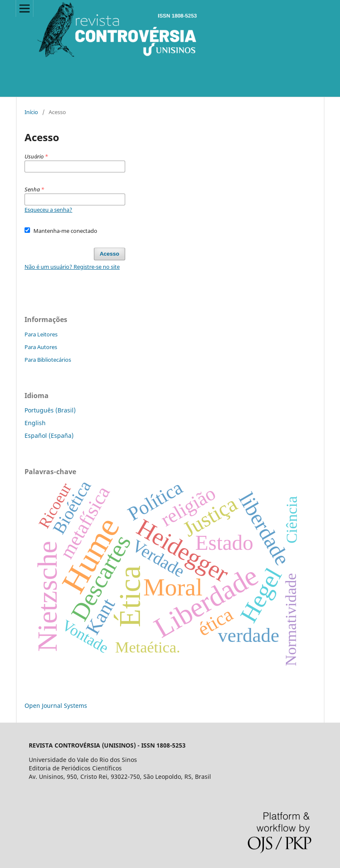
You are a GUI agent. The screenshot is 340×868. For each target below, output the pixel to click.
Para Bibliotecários (48, 360)
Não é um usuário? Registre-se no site (72, 267)
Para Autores (41, 347)
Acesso (110, 254)
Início (31, 112)
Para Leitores (41, 334)
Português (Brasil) (50, 410)
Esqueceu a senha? (48, 210)
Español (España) (49, 435)
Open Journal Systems (56, 706)
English (35, 423)
